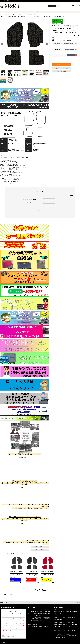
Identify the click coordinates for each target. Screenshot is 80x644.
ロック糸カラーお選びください (59, 49)
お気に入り (73, 7)
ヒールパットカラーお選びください (60, 55)
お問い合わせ (68, 7)
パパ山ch (31, 540)
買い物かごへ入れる (61, 65)
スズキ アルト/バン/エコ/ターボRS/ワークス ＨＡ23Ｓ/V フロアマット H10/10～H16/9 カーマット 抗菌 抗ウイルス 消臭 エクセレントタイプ (33, 574)
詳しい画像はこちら (69, 44)
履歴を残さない (77, 597)
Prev (2, 44)
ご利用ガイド (48, 1)
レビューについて (64, 1)
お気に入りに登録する (61, 71)
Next (47, 44)
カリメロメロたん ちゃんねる (15, 504)
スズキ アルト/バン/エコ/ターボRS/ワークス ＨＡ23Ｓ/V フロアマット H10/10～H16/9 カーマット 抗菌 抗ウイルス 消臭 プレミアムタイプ (48, 574)
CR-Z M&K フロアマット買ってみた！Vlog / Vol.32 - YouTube (31, 508)
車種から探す (52, 6)
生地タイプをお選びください (58, 44)
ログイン (71, 1)
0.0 (35, 199)
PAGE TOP (78, 603)
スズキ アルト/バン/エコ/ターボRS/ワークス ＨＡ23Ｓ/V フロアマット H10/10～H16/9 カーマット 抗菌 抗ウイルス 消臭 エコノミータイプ (17, 574)
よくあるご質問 (55, 1)
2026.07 (22, 614)
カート (78, 6)
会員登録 (77, 1)
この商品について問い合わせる (61, 68)
